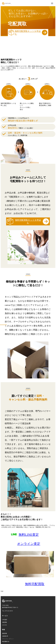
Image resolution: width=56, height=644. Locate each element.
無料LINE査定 (29, 535)
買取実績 (4, 633)
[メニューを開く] (52, 3)
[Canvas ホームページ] (7, 3)
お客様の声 (5, 636)
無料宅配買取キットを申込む (28, 33)
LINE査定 (5, 620)
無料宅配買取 (35, 584)
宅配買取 (4, 622)
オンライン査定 (29, 544)
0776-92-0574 (9, 611)
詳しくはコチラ (37, 55)
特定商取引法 (6, 641)
